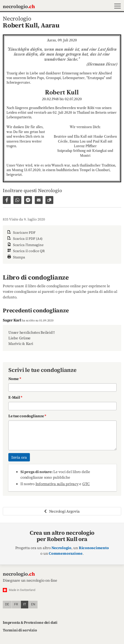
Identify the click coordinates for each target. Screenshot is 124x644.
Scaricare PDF (21, 232)
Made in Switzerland (22, 590)
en (33, 604)
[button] (116, 7)
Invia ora (19, 457)
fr (16, 604)
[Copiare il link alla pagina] (49, 200)
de (7, 604)
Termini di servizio (20, 630)
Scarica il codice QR (26, 251)
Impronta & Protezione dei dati (30, 622)
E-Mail (15, 397)
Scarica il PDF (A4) (24, 239)
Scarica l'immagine (25, 245)
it (25, 604)
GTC (86, 484)
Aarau (50, 25)
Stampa (16, 257)
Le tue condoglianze (27, 416)
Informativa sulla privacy (57, 484)
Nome (15, 379)
